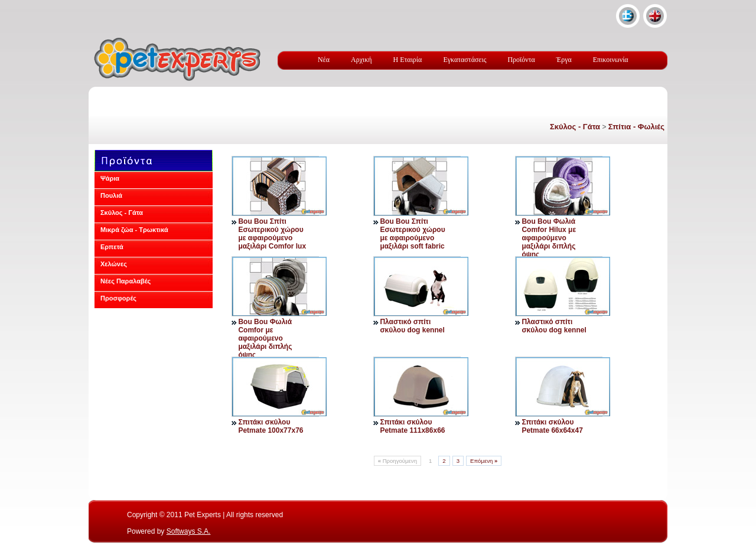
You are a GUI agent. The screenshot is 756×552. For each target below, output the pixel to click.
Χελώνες (114, 264)
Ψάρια (110, 178)
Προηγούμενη (397, 461)
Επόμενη (484, 461)
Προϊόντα (521, 60)
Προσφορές (118, 298)
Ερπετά (112, 247)
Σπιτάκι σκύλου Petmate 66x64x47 (552, 426)
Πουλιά (111, 195)
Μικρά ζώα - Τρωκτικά (134, 230)
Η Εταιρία (408, 60)
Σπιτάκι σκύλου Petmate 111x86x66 (412, 426)
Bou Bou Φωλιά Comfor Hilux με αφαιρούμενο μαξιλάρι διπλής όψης (549, 238)
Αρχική (361, 60)
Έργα (564, 60)
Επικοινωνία (611, 60)
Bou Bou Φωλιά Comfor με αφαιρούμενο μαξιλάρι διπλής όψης (265, 338)
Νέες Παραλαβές (126, 281)
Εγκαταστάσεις (465, 60)
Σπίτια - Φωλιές (636, 127)
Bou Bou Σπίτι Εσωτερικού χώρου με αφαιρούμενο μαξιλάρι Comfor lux (272, 234)
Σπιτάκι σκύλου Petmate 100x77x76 (271, 426)
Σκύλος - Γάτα (575, 127)
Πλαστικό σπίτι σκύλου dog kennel (412, 326)
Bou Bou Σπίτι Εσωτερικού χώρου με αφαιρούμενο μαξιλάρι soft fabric (412, 234)
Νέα (324, 60)
